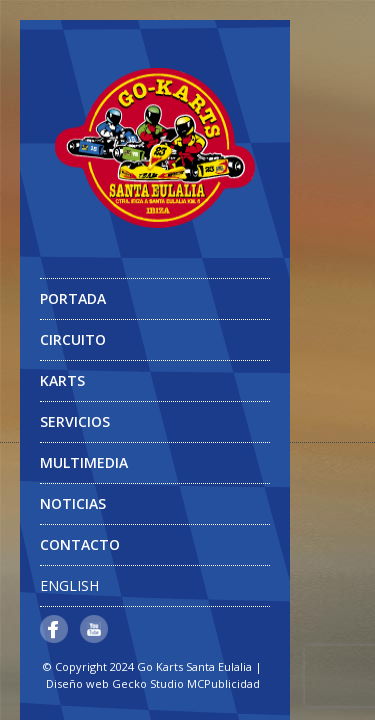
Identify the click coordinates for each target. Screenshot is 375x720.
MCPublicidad (223, 683)
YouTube (94, 629)
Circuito (73, 339)
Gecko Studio (148, 683)
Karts (62, 380)
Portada (73, 298)
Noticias (73, 503)
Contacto (80, 544)
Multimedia (152, 468)
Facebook (54, 629)
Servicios (75, 421)
